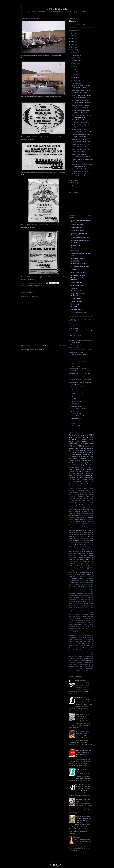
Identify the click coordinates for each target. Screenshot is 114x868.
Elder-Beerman (78, 604)
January (75, 83)
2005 (73, 183)
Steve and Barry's (82, 524)
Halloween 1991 (76, 401)
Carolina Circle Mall (75, 551)
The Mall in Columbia (86, 580)
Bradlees (71, 587)
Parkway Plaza (73, 646)
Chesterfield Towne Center (84, 477)
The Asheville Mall (74, 658)
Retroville (74, 288)
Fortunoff (73, 557)
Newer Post (25, 346)
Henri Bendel (83, 614)
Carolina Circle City (78, 230)
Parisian (84, 568)
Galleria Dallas (78, 606)
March (75, 78)
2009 (73, 44)
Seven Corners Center (84, 652)
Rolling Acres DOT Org (76, 352)
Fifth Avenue (81, 494)
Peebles (79, 648)
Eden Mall (83, 555)
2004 (73, 186)
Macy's (84, 435)
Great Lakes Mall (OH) (76, 559)
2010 (73, 41)
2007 (73, 50)
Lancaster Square (85, 534)
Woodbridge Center (81, 482)
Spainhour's (72, 576)
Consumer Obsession (78, 313)
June (74, 69)
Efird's (83, 509)
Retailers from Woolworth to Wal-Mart (81, 350)
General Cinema (87, 608)
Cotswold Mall (81, 553)
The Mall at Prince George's (84, 662)
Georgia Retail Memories (75, 610)
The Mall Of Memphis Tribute (78, 355)
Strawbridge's (86, 543)
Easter (30, 285)
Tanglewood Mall (79, 473)
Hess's (76, 511)
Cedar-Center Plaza (74, 591)
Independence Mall (84, 496)
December (76, 52)
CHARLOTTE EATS (77, 225)
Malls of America (77, 301)
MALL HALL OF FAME (78, 264)
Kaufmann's (72, 498)
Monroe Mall (73, 538)
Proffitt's (82, 503)
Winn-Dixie (74, 583)
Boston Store (87, 585)
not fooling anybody (75, 345)
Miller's (75, 629)
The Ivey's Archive (75, 366)
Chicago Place (72, 593)
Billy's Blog (75, 304)
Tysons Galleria (88, 526)
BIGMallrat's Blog (77, 258)
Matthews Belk (73, 536)
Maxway (91, 625)
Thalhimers (73, 444)
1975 (72, 391)
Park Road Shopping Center (83, 644)
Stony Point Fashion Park (85, 576)
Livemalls (75, 21)
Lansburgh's (86, 562)
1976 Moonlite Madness (78, 394)
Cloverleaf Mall (77, 595)
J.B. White (84, 511)
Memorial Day (81, 627)
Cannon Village (73, 589)
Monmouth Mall (38, 285)
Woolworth (87, 545)
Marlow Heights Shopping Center (77, 625)
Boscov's (90, 473)
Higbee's (78, 616)
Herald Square (76, 480)
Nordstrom (74, 421)
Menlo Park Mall (85, 536)
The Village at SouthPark (79, 409)
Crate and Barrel (73, 599)
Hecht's (85, 438)
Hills (76, 534)
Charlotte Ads (76, 269)
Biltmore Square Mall (76, 467)
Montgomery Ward (74, 566)
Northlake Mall (73, 503)
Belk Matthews (77, 585)
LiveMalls (57, 9)
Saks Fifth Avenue (87, 461)
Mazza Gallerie (86, 501)
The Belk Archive (74, 364)
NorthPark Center (76, 637)
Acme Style (75, 307)
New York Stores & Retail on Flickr (80, 373)
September (76, 61)
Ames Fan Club (74, 326)
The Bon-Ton (85, 658)
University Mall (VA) (85, 665)
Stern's (78, 543)
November (76, 55)
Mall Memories (73, 338)
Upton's (71, 667)
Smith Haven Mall (86, 654)
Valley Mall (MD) (79, 667)
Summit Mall (88, 656)
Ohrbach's (88, 639)
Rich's (82, 538)
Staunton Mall (72, 656)
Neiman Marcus (76, 418)
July (74, 66)
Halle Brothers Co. (73, 614)
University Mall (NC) (75, 545)
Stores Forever (76, 298)
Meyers (87, 564)
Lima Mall (83, 498)
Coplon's (89, 597)
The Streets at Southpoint (77, 456)
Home (44, 346)
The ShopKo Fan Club (78, 291)
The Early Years (76, 384)
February (76, 80)
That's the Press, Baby (79, 272)
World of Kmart (76, 228)
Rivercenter (78, 541)
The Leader (72, 662)
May (74, 72)
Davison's (71, 602)
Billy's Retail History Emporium (78, 295)
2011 (73, 39)
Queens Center (87, 648)
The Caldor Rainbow (78, 275)
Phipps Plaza (80, 522)
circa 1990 (74, 399)
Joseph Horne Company (84, 620)
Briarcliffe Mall (79, 587)
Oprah (70, 641)
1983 (72, 396)
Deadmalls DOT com (75, 335)
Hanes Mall (88, 444)
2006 (73, 180)
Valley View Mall (88, 452)
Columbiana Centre (79, 597)
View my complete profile (78, 24)
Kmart (70, 623)
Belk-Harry (87, 549)
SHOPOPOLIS (76, 261)
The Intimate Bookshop (84, 660)
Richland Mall (84, 650)
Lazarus (77, 623)
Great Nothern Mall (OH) (77, 612)
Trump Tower (72, 665)
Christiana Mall (82, 593)
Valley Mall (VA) (89, 667)
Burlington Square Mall (76, 507)
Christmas (86, 446)
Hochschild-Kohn (79, 618)
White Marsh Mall (73, 671)
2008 (73, 47)
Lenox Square (83, 513)
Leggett (76, 446)
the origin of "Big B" (81, 769)
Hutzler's (88, 618)
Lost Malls (72, 324)
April (74, 75)
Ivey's (71, 442)
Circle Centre (78, 532)
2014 (73, 33)
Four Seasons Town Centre (81, 454)
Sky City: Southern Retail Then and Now (80, 234)
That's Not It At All (77, 285)
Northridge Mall (73, 639)
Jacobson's (72, 620)
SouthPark (88, 382)
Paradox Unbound (77, 310)
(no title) (77, 837)
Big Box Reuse (74, 328)
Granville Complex (88, 610)
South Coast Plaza (83, 574)
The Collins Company (77, 578)
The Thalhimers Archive (82, 784)
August (75, 64)
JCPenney (73, 438)
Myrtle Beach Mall (81, 631)
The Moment (75, 248)
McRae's (73, 627)
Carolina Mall (73, 492)
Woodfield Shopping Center (81, 490)
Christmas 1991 (76, 404)
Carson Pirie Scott (85, 589)
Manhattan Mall (74, 564)
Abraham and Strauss (78, 528)
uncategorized (83, 671)
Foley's (91, 555)
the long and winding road (80, 267)
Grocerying (75, 251)
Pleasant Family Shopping (80, 238)
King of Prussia (88, 480)
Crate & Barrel (75, 426)
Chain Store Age (77, 282)
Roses (76, 572)
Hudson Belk (79, 450)
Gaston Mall (77, 608)
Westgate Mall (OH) (86, 669)
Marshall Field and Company (82, 515)
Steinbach (80, 656)
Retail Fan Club (74, 347)
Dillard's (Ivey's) (76, 413)
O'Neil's (81, 639)
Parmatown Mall (79, 570)
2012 (73, 36)
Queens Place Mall (74, 650)
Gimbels (81, 557)
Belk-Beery (79, 530)
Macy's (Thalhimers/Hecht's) (80, 416)
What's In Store (76, 245)
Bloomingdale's (73, 484)
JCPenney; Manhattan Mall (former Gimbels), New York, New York (83, 752)
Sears (73, 423)
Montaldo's (82, 629)
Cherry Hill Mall (86, 591)
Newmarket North (80, 635)
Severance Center (74, 654)
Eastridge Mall (73, 486)
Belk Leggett (78, 549)
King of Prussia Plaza (86, 486)
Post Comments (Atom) (37, 349)
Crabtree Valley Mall (76, 448)
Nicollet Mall (90, 635)
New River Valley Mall (75, 517)
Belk (72, 411)
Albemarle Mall (83, 583)
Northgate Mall (87, 637)
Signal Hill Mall (88, 488)
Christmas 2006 (76, 406)
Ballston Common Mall (75, 547)
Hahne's (88, 559)
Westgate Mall (74, 669)
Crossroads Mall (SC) (85, 599)
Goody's (88, 557)
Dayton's (78, 602)
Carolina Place (86, 484)
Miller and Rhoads (76, 488)
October (75, 58)
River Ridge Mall (83, 465)
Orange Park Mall (80, 641)
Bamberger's (86, 505)
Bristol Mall (88, 587)
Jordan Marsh (73, 562)
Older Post (62, 346)
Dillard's (85, 440)
